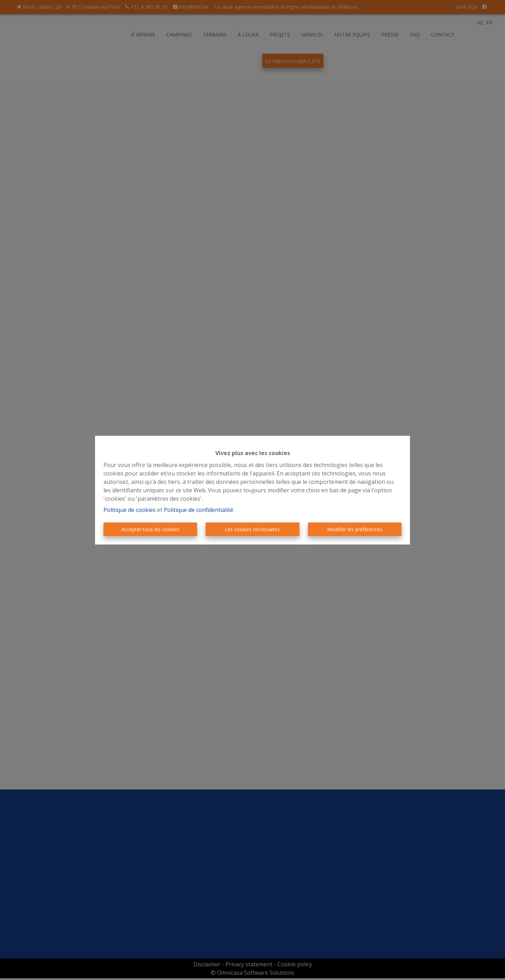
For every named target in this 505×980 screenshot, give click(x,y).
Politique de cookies (130, 510)
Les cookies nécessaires (252, 529)
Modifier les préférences (355, 529)
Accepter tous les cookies (150, 529)
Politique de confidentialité (198, 510)
